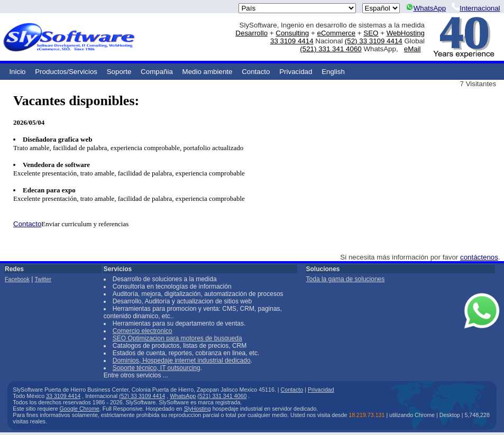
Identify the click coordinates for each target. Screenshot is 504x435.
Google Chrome (80, 409)
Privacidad (296, 72)
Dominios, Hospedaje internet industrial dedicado (182, 360)
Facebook (17, 279)
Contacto (256, 72)
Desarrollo (251, 33)
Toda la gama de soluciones (346, 279)
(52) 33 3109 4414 (374, 41)
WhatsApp (426, 8)
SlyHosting (198, 409)
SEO (371, 33)
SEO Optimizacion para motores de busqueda (177, 338)
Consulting (292, 33)
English (333, 72)
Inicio (17, 72)
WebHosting (406, 33)
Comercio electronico (143, 331)
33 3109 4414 (292, 41)
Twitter (43, 279)
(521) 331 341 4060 (331, 49)
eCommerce (336, 33)
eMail (413, 49)
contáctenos (479, 257)
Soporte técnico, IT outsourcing (157, 368)
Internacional (476, 8)
